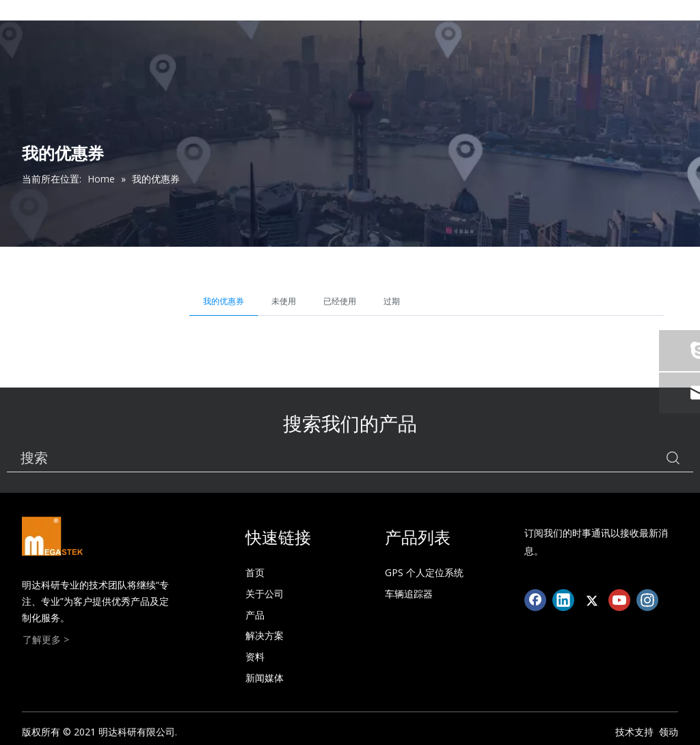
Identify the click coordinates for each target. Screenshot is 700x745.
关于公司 (265, 594)
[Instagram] (647, 600)
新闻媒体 (265, 678)
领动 (669, 732)
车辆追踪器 (409, 594)
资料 (255, 656)
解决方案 (265, 635)
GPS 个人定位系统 (424, 572)
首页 (255, 572)
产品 (255, 615)
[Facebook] (535, 600)
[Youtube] (619, 600)
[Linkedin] (563, 600)
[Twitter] (591, 600)
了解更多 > (46, 639)
